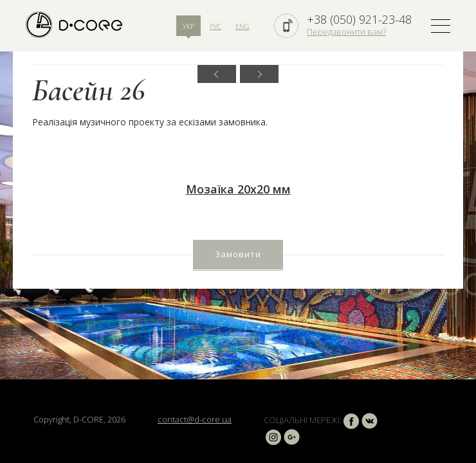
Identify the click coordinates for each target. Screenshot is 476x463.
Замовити (238, 254)
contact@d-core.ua (195, 419)
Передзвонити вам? (346, 32)
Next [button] (259, 74)
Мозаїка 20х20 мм (238, 189)
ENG (243, 26)
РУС (215, 26)
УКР (188, 26)
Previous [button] (217, 74)
